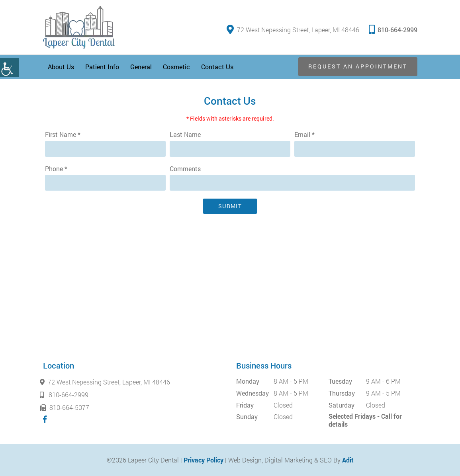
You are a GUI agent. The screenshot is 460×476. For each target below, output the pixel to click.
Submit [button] (230, 206)
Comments (185, 169)
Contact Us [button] (217, 67)
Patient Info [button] (102, 67)
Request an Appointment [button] (358, 66)
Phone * (56, 169)
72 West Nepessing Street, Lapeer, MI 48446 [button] (293, 30)
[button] (10, 68)
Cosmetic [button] (176, 67)
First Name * (63, 135)
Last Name (185, 135)
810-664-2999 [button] (393, 29)
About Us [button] (61, 67)
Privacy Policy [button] (204, 460)
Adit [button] (348, 460)
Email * (304, 135)
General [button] (141, 67)
